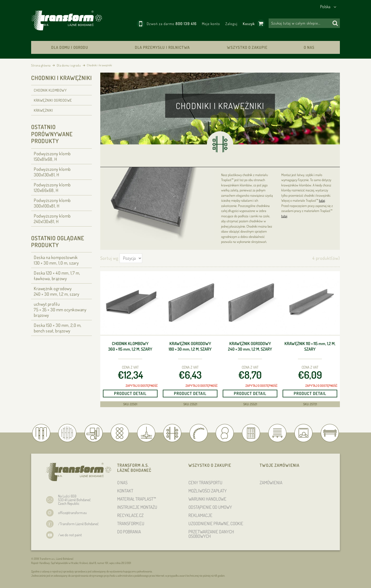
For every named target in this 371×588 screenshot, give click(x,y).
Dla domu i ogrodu (70, 47)
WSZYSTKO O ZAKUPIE (247, 47)
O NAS (309, 47)
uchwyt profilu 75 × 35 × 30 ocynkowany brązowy (60, 310)
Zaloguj (231, 24)
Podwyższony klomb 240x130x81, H (52, 219)
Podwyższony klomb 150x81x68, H (52, 156)
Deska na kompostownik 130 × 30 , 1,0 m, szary (56, 260)
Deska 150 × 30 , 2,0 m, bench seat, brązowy (58, 328)
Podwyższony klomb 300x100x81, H (52, 203)
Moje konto (211, 24)
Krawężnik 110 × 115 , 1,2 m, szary (310, 346)
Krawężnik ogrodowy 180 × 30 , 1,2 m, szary (190, 346)
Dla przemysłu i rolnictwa (162, 47)
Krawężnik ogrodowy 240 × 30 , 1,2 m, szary (250, 346)
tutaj (322, 200)
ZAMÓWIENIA (271, 483)
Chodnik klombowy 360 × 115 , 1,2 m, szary (130, 346)
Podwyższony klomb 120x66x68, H (52, 187)
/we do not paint (70, 535)
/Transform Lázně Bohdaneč (78, 524)
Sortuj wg (109, 258)
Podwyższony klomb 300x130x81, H (52, 172)
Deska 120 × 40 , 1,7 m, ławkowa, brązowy (57, 276)
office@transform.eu (72, 513)
